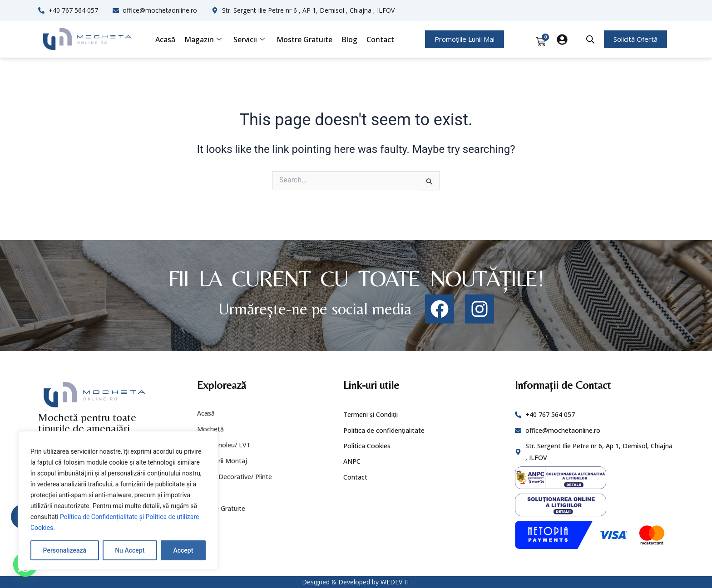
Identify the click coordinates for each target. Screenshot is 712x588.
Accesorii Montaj (222, 461)
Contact (380, 39)
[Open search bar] (590, 39)
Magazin (203, 39)
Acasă (165, 39)
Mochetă (210, 429)
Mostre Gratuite (304, 39)
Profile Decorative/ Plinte (235, 477)
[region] (118, 500)
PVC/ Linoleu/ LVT (224, 445)
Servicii (249, 39)
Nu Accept (130, 550)
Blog (349, 39)
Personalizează (65, 550)
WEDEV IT (395, 582)
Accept (183, 550)
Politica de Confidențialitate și (103, 517)
